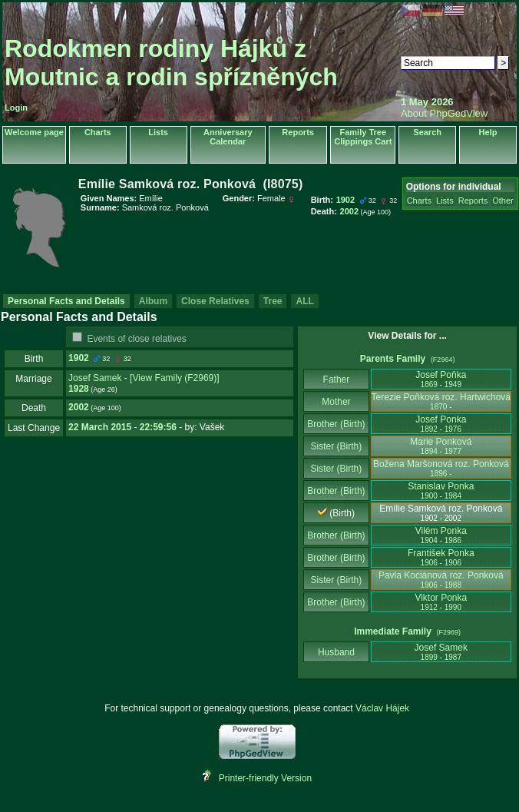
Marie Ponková (441, 446)
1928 (79, 389)
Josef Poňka (441, 379)
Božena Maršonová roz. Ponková (441, 468)
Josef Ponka (441, 424)
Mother (336, 402)
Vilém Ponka (441, 535)
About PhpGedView (444, 113)
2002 (79, 407)
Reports (298, 132)
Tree (273, 301)
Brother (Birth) (336, 424)
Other (503, 201)
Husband (337, 652)
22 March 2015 (100, 427)
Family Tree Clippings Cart (363, 137)
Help (488, 132)
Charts (98, 132)
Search (427, 132)
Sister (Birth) (337, 446)
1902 (79, 358)
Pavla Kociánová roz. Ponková (441, 580)
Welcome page (34, 132)
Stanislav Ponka (441, 491)
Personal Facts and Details (66, 301)
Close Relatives (215, 301)
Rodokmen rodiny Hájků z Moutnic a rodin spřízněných (171, 63)
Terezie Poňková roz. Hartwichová (441, 401)
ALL (304, 301)
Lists (158, 132)
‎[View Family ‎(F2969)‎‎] (174, 378)
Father (336, 379)
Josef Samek (95, 378)
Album (153, 301)
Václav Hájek (382, 708)
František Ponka (441, 557)
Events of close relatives (136, 339)
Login (16, 108)
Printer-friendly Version (265, 778)
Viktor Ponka (441, 602)
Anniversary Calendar (228, 137)
